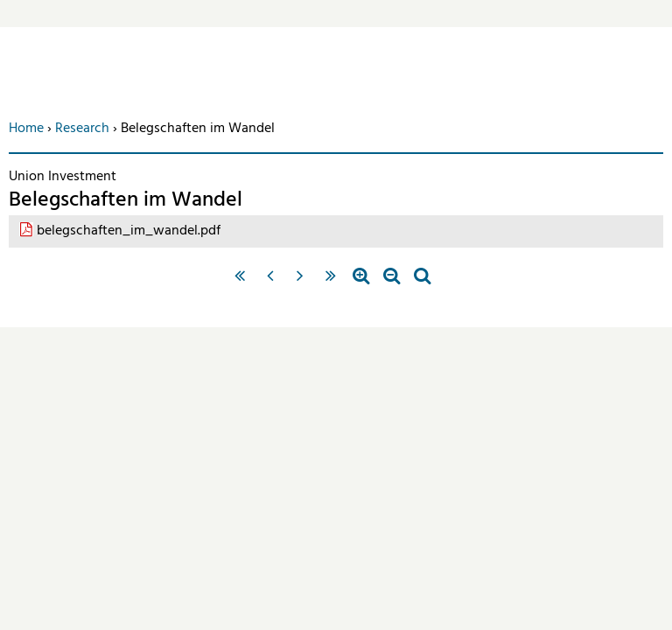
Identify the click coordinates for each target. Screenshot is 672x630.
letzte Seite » (331, 283)
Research (82, 129)
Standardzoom (422, 283)
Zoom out (392, 283)
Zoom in (361, 283)
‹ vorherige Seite (270, 283)
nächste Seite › (301, 283)
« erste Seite (239, 283)
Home (26, 129)
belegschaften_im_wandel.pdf (129, 231)
